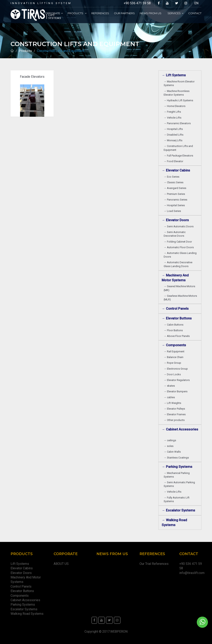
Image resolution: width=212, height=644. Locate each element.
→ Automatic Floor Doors (179, 247)
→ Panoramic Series (176, 200)
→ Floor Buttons (174, 330)
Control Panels (21, 586)
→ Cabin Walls (173, 452)
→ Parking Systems (177, 467)
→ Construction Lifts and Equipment (178, 148)
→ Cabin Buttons (174, 325)
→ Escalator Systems (178, 510)
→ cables (169, 397)
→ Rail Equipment (174, 351)
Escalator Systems (24, 609)
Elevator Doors (22, 573)
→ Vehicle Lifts (173, 118)
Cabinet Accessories (26, 600)
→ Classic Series (174, 182)
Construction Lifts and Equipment (61, 51)
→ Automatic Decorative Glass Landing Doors (178, 264)
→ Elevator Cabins (177, 170)
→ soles (169, 446)
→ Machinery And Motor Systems (175, 278)
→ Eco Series (172, 177)
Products (77, 13)
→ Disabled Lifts (174, 135)
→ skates (169, 386)
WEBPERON (119, 632)
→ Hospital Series (175, 205)
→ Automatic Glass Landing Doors (180, 255)
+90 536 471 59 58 (137, 3)
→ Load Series (173, 211)
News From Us (151, 13)
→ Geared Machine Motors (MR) (179, 288)
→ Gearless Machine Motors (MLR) (180, 298)
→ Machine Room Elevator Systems (179, 83)
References (100, 13)
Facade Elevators (32, 77)
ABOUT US (61, 564)
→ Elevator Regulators (177, 380)
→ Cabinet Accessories (180, 432)
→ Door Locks (173, 374)
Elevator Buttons (23, 591)
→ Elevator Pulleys (175, 409)
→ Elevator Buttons (177, 318)
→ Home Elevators (175, 106)
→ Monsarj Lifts (174, 140)
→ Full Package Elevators (178, 156)
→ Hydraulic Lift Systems (179, 100)
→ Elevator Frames (175, 414)
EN (196, 3)
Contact (195, 13)
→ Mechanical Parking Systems (177, 475)
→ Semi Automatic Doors (179, 226)
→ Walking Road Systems (174, 522)
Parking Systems (23, 605)
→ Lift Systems (174, 75)
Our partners (124, 13)
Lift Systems (20, 564)
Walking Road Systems (27, 614)
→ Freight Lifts (173, 112)
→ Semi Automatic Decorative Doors (175, 234)
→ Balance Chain (174, 357)
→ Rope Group (173, 363)
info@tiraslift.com (192, 573)
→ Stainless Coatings (177, 458)
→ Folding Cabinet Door (178, 242)
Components (20, 596)
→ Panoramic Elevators (178, 123)
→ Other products (174, 420)
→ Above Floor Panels (177, 336)
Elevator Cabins (22, 568)
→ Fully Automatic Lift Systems (177, 499)
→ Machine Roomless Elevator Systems (177, 93)
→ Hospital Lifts (174, 129)
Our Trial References (154, 564)
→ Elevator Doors (176, 220)
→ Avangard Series (176, 188)
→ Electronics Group (176, 369)
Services (175, 13)
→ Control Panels (175, 309)
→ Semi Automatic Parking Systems (179, 484)
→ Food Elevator (173, 161)
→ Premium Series (175, 194)
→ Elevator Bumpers (176, 391)
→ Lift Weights (173, 403)
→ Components (175, 345)
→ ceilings (170, 440)
